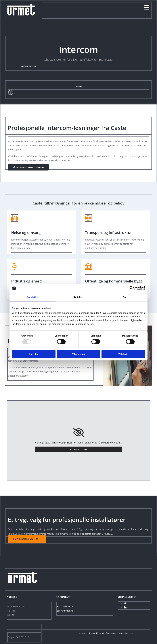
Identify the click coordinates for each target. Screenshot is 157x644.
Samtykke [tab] (33, 297)
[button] (28, 67)
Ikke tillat (34, 354)
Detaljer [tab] (78, 297)
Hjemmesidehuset (96, 633)
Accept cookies (78, 449)
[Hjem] (22, 586)
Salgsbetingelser (126, 633)
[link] (79, 432)
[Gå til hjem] (21, 15)
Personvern (111, 633)
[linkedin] (125, 608)
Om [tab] (124, 297)
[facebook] (125, 604)
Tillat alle (123, 354)
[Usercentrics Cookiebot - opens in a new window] (132, 288)
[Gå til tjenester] (11, 94)
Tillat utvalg (78, 354)
